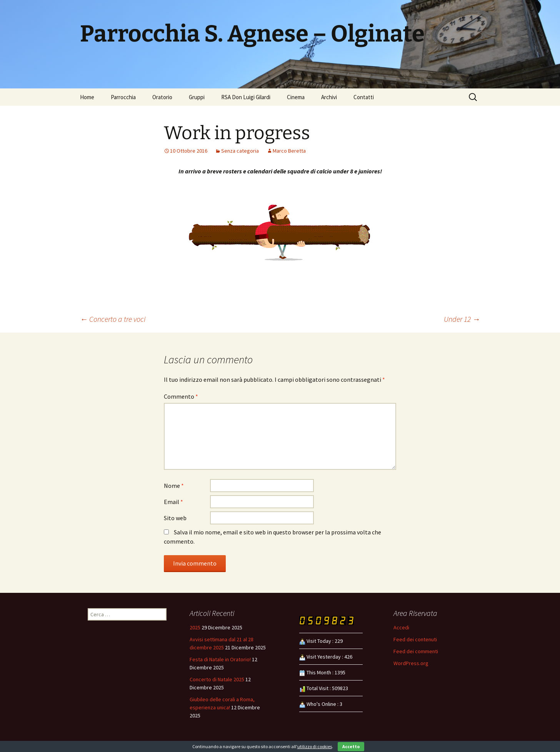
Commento (181, 396)
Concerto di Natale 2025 (217, 679)
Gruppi (197, 97)
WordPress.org (411, 663)
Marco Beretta (289, 151)
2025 (195, 627)
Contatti (364, 97)
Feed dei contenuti (415, 639)
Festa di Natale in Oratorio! (220, 659)
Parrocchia (123, 97)
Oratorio (162, 97)
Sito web (175, 518)
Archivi (329, 97)
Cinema (296, 97)
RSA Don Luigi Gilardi (246, 97)
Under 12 (462, 319)
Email (173, 502)
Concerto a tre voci (113, 319)
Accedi (401, 627)
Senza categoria (240, 151)
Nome (174, 486)
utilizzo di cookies (315, 746)
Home (87, 97)
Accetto (351, 746)
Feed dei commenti (416, 651)
